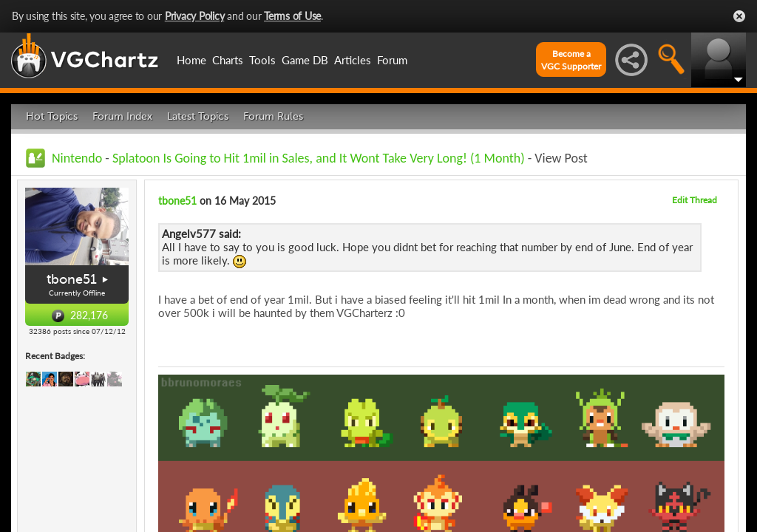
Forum (392, 60)
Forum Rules (273, 116)
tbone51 (72, 279)
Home (191, 60)
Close (739, 16)
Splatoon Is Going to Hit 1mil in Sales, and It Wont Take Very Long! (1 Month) (319, 158)
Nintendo (77, 158)
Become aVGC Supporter (571, 60)
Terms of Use (292, 16)
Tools (262, 60)
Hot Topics (52, 116)
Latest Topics (198, 116)
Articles (353, 60)
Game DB (305, 60)
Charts (228, 60)
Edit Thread (695, 200)
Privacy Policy (195, 16)
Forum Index (122, 116)
